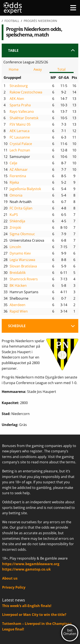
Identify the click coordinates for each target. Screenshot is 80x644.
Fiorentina (18, 176)
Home (14, 69)
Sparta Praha (20, 105)
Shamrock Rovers (24, 279)
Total (61, 69)
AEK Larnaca (20, 131)
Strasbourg (19, 86)
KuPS (14, 215)
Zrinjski (15, 227)
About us (10, 578)
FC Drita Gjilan (21, 208)
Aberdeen (17, 305)
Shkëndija (17, 221)
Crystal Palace (21, 144)
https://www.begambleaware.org (31, 564)
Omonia (16, 195)
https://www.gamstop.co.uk (26, 569)
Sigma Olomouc (22, 234)
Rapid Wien (19, 311)
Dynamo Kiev (20, 253)
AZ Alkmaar (19, 169)
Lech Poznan (20, 150)
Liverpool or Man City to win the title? (34, 615)
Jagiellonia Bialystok (25, 189)
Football (12, 21)
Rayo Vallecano (22, 111)
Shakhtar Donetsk (24, 118)
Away (38, 69)
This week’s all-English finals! (27, 606)
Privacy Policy (14, 587)
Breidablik (18, 273)
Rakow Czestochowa (26, 92)
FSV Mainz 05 (20, 124)
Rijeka (14, 182)
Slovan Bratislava (23, 266)
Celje (13, 163)
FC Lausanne (20, 137)
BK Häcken (18, 285)
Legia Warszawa (22, 260)
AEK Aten (17, 99)
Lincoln (15, 247)
